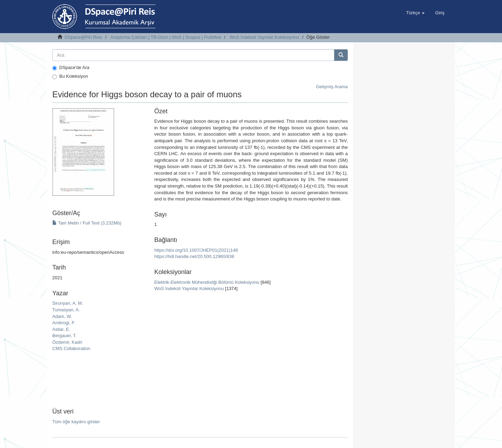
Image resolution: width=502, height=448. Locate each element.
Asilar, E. (61, 329)
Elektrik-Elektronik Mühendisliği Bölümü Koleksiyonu (207, 282)
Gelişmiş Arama (332, 87)
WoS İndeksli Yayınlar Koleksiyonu (264, 37)
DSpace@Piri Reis (83, 37)
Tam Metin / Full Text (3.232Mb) (87, 223)
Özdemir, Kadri (67, 342)
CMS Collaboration (71, 348)
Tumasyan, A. (66, 310)
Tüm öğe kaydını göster (76, 422)
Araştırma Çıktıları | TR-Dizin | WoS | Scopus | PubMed (166, 37)
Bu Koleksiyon (70, 76)
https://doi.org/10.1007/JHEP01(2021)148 (196, 250)
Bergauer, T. (64, 336)
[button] (415, 13)
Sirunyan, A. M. (68, 303)
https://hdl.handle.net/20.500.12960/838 (194, 256)
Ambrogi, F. (64, 323)
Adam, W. (62, 316)
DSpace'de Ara (71, 68)
